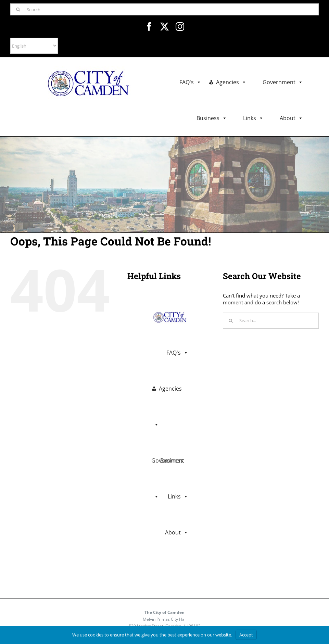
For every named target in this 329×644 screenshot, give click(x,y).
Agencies (231, 82)
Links (253, 118)
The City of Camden (164, 612)
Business (212, 118)
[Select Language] (34, 46)
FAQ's (190, 82)
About (291, 118)
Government (283, 82)
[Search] (164, 9)
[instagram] (180, 27)
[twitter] (164, 27)
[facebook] (149, 27)
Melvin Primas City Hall (165, 619)
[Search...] (271, 321)
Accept (246, 635)
